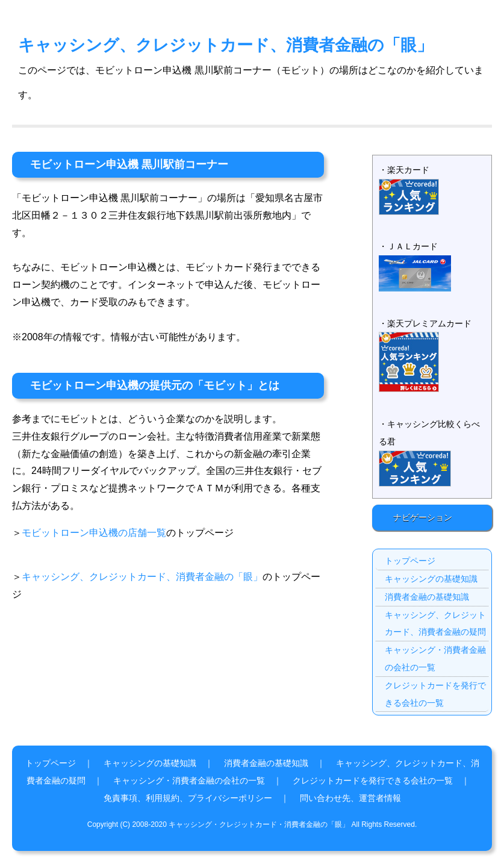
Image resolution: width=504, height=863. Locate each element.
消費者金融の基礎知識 (427, 597)
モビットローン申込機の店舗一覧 (94, 533)
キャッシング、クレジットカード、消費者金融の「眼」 (226, 45)
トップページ (410, 561)
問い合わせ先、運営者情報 (350, 798)
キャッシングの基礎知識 (431, 579)
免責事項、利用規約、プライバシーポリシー (188, 798)
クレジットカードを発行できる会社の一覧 (435, 694)
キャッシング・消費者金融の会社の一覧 (435, 659)
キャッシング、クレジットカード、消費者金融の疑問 (435, 624)
